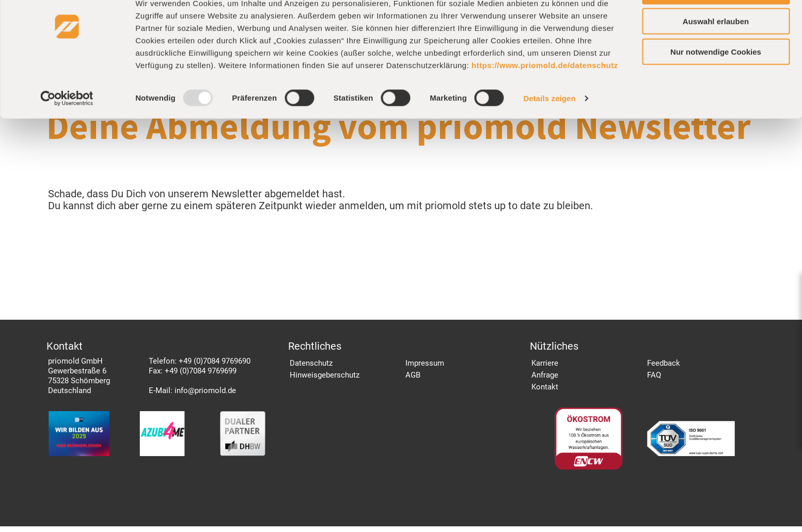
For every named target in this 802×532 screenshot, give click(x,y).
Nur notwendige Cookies (716, 87)
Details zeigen (549, 133)
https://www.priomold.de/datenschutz (545, 99)
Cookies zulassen (716, 26)
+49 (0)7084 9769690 (215, 367)
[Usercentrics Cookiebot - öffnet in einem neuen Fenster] (67, 133)
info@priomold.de (205, 396)
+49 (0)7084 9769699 (201, 377)
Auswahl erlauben (716, 56)
